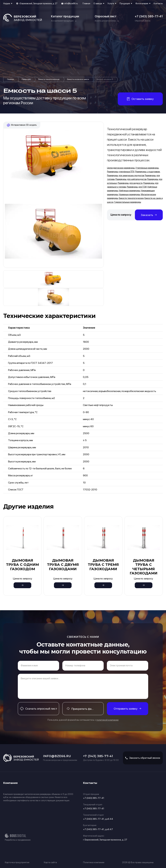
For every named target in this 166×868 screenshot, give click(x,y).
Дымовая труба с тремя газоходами (103, 565)
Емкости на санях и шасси (78, 79)
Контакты (158, 3)
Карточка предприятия (17, 862)
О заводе (98, 3)
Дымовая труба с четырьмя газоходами (144, 567)
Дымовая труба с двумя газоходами (63, 565)
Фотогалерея (142, 3)
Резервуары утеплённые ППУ (121, 172)
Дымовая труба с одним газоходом (22, 565)
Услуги (111, 3)
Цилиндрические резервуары (121, 168)
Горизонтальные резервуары (128, 202)
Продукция (125, 3)
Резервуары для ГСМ (137, 187)
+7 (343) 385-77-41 (149, 16)
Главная (86, 3)
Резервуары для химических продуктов (126, 175)
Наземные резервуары (129, 194)
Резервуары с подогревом (148, 172)
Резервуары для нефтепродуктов (131, 179)
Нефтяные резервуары (129, 191)
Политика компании (94, 862)
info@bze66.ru (71, 3)
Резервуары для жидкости (130, 183)
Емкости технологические (49, 79)
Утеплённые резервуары (147, 168)
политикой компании (107, 720)
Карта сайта (50, 862)
